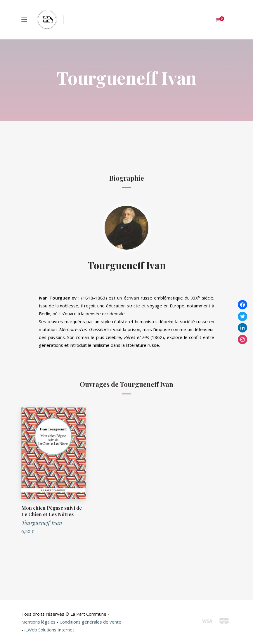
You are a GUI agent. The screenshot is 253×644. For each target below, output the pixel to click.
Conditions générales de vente (90, 622)
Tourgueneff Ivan (127, 265)
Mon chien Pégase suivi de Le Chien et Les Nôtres (52, 511)
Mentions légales (38, 622)
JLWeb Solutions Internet (49, 630)
